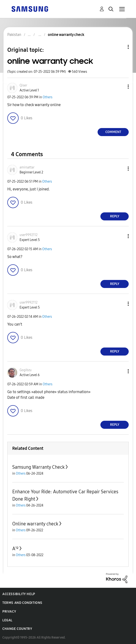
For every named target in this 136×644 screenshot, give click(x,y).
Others (47, 97)
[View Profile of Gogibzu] (26, 370)
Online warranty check (35, 524)
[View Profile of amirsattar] (27, 167)
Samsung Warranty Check (38, 467)
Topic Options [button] (120, 47)
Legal (7, 620)
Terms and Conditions (22, 603)
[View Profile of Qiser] (23, 85)
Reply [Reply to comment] (115, 216)
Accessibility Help (19, 594)
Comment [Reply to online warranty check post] (113, 132)
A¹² (15, 549)
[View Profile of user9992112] (29, 235)
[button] (120, 87)
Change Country (17, 629)
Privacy (9, 612)
